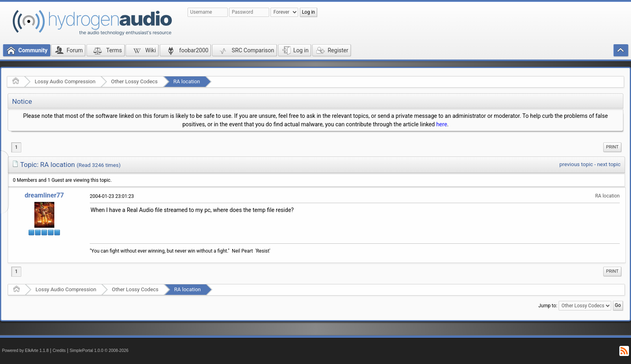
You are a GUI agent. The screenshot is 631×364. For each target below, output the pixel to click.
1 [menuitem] (16, 147)
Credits (59, 351)
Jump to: (548, 306)
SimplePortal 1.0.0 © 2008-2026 (99, 351)
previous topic (576, 164)
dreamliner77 (44, 195)
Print (612, 147)
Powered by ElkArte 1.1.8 (25, 351)
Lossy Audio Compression (65, 81)
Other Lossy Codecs (134, 81)
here (442, 124)
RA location (187, 81)
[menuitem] (612, 147)
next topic (609, 164)
